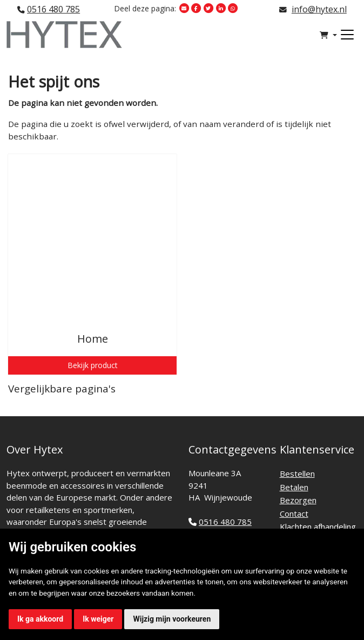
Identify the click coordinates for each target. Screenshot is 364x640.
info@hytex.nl (319, 9)
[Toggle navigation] (347, 35)
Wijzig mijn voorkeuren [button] (172, 619)
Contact (294, 514)
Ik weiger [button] (98, 619)
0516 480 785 (53, 9)
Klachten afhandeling (318, 526)
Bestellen (297, 474)
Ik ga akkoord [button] (40, 619)
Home (93, 339)
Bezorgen (298, 500)
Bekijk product (93, 365)
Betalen (294, 487)
